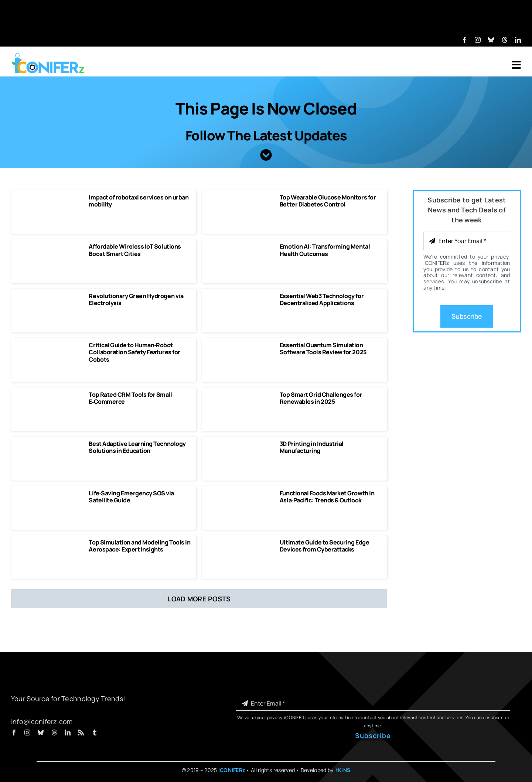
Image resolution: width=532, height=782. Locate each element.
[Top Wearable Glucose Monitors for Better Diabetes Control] (240, 197)
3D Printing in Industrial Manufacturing (312, 447)
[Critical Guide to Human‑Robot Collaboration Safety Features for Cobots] (50, 345)
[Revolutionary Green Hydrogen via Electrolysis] (50, 296)
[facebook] (464, 40)
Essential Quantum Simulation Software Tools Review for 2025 (323, 349)
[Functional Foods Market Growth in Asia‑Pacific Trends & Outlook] (240, 493)
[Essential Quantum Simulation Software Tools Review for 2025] (240, 345)
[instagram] (478, 40)
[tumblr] (95, 733)
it (342, 770)
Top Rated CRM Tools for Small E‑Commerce (130, 398)
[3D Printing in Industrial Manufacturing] (240, 444)
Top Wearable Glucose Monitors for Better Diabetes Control (328, 201)
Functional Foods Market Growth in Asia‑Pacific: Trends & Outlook (327, 497)
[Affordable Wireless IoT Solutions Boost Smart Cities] (50, 246)
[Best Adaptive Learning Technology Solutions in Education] (50, 444)
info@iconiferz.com (42, 721)
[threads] (505, 40)
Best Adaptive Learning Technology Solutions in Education (137, 447)
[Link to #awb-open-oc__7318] (516, 65)
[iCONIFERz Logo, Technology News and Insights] (48, 55)
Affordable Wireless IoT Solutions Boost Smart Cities (135, 250)
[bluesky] (491, 40)
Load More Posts (199, 599)
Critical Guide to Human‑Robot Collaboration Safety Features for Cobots (134, 352)
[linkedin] (518, 40)
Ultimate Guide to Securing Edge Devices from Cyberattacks (324, 546)
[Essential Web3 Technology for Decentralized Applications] (240, 296)
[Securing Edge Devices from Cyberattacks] (240, 542)
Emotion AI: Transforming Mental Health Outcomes (325, 250)
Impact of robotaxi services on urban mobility (139, 201)
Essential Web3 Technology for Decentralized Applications (322, 299)
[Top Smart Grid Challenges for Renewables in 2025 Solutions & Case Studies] (240, 395)
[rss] (81, 733)
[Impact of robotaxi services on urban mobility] (50, 197)
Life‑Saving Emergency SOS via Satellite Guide (131, 497)
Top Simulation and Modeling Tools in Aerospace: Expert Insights (139, 546)
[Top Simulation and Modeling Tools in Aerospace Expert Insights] (50, 542)
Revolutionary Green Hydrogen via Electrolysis (136, 299)
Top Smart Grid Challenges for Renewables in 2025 (321, 398)
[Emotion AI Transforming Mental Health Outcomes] (240, 246)
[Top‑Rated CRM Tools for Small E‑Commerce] (50, 395)
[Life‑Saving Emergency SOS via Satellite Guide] (50, 493)
